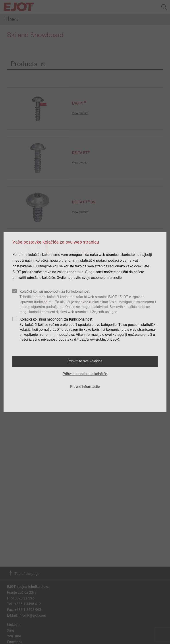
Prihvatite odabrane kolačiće (85, 374)
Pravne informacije (85, 387)
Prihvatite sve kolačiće (85, 361)
